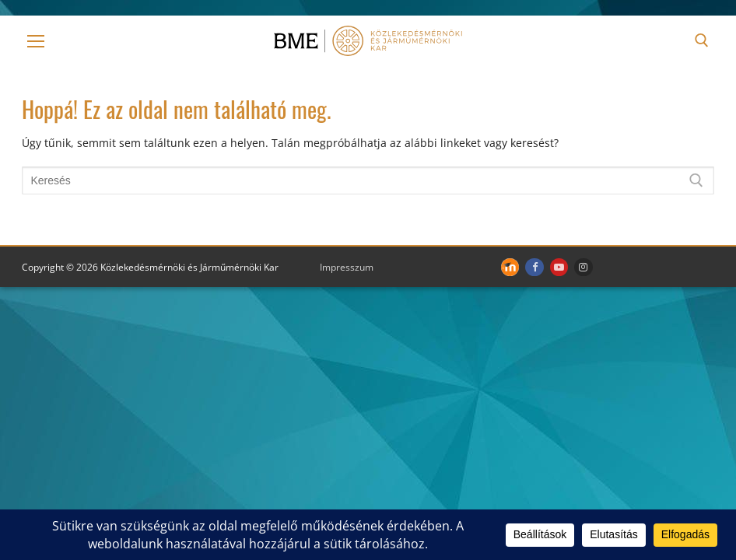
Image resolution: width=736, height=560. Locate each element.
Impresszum (347, 267)
